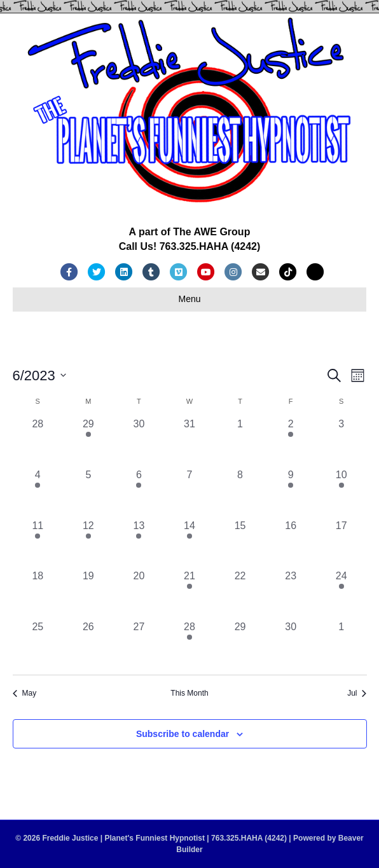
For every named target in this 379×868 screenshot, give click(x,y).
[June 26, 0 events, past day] (88, 645)
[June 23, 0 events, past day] (291, 594)
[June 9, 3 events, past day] (291, 493)
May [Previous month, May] (25, 693)
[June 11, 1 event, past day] (38, 544)
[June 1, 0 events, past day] (240, 442)
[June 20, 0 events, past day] (139, 594)
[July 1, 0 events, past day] (341, 645)
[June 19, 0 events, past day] (88, 594)
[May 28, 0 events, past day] (38, 442)
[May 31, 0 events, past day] (190, 442)
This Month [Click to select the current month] (189, 693)
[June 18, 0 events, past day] (38, 594)
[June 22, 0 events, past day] (240, 594)
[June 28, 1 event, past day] (190, 645)
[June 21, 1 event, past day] (190, 594)
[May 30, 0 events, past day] (139, 442)
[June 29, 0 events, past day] (240, 645)
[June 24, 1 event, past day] (341, 594)
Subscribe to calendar (183, 734)
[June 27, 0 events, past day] (139, 645)
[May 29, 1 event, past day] (88, 442)
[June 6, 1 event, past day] (139, 493)
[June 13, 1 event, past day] (139, 544)
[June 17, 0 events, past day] (341, 544)
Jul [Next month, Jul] (357, 693)
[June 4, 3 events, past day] (38, 493)
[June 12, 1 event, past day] (88, 544)
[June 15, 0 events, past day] (240, 544)
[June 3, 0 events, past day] (341, 442)
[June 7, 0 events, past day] (190, 493)
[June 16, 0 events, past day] (291, 544)
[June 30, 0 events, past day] (291, 645)
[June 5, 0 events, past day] (88, 493)
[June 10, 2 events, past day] (341, 493)
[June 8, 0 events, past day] (240, 493)
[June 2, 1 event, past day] (291, 442)
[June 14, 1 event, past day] (190, 544)
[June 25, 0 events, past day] (38, 645)
